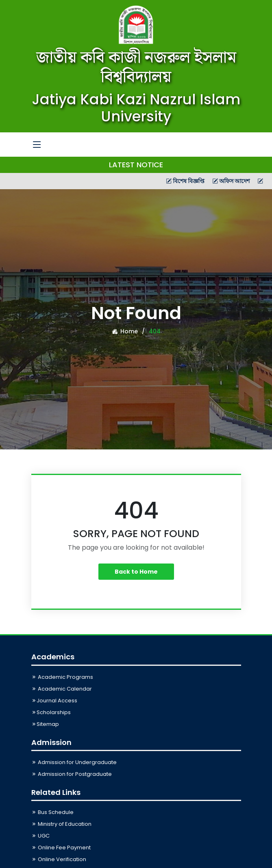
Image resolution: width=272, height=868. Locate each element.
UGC (40, 836)
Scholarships (51, 712)
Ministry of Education (61, 824)
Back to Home (136, 572)
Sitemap (45, 724)
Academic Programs (62, 677)
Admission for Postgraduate (72, 774)
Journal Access (54, 701)
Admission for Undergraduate (74, 762)
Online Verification (59, 859)
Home (125, 331)
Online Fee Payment (61, 847)
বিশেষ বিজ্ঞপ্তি (202, 181)
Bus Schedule (52, 812)
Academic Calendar (62, 689)
